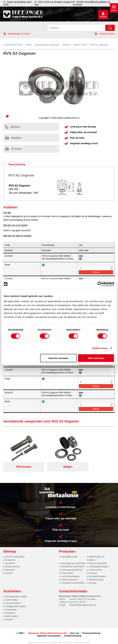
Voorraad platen (13, 599)
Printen (14, 149)
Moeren (66, 45)
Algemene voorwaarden (49, 632)
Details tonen (100, 348)
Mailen (13, 138)
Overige (92, 579)
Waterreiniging (96, 576)
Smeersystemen (70, 576)
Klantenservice (12, 563)
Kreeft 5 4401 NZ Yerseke (82, 595)
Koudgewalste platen (16, 602)
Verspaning (11, 606)
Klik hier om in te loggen (16, 225)
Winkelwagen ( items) (16, 34)
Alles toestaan (96, 358)
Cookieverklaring (73, 632)
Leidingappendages (98, 563)
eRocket (86, 639)
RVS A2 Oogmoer (99, 45)
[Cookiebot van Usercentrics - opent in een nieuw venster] (100, 284)
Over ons (75, 629)
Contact (9, 569)
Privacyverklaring (91, 629)
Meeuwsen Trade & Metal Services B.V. (48, 629)
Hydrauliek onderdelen (73, 563)
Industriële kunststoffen (73, 579)
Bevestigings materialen (47, 45)
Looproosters (95, 566)
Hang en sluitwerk (98, 559)
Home (28, 45)
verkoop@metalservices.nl (82, 601)
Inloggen (103, 17)
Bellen (13, 127)
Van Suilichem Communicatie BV (51, 639)
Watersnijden (12, 612)
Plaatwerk (10, 609)
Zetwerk (9, 615)
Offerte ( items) (105, 34)
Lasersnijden (11, 596)
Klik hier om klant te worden (17, 236)
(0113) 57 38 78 (77, 598)
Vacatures (10, 559)
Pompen (93, 569)
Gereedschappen (97, 572)
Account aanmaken (15, 553)
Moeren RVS (80, 45)
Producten (10, 556)
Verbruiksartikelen (70, 572)
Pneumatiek (67, 569)
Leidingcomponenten (72, 566)
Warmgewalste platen (16, 593)
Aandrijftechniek (69, 553)
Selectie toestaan (58, 358)
